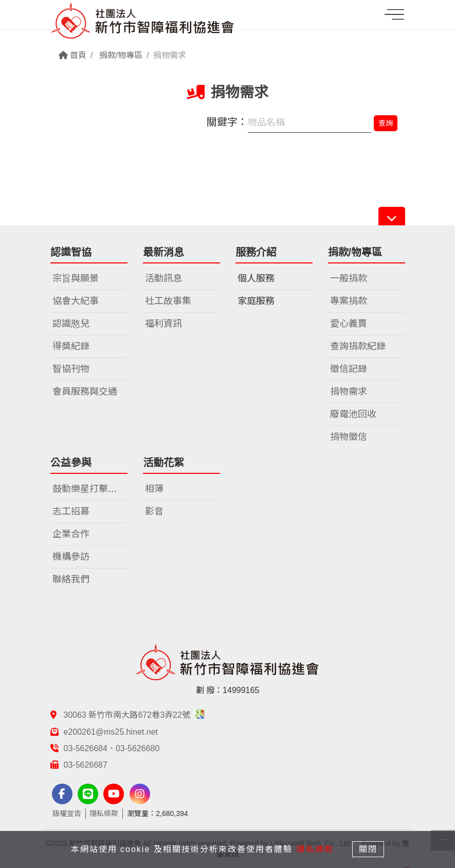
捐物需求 (349, 392)
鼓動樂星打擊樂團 (89, 489)
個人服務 (256, 278)
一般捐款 (349, 278)
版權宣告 (67, 813)
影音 (154, 511)
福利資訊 (163, 324)
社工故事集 (168, 301)
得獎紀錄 (71, 346)
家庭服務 (256, 301)
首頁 (72, 55)
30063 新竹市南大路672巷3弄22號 (135, 715)
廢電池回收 (353, 414)
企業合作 (71, 534)
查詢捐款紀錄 (358, 346)
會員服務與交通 (85, 392)
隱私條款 (104, 813)
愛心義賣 (349, 324)
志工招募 (71, 511)
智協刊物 (71, 369)
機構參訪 (71, 557)
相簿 (154, 489)
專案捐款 (349, 301)
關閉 (369, 849)
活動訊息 (163, 278)
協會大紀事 (76, 301)
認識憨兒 (71, 324)
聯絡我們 (71, 579)
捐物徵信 (349, 437)
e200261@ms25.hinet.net (111, 732)
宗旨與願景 (76, 278)
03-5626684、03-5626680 (112, 748)
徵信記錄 (349, 369)
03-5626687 (86, 765)
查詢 (386, 123)
